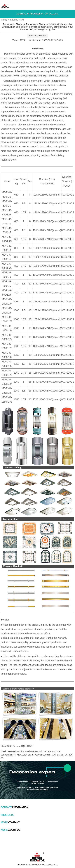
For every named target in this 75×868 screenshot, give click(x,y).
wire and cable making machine (38, 847)
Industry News (17, 20)
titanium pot (55, 844)
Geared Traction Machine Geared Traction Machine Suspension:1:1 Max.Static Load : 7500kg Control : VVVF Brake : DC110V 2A (37, 755)
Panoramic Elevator (37, 36)
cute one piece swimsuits (26, 844)
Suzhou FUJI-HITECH (23, 746)
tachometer (63, 841)
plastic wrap (50, 841)
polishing (43, 844)
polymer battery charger (31, 841)
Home (4, 20)
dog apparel (13, 841)
